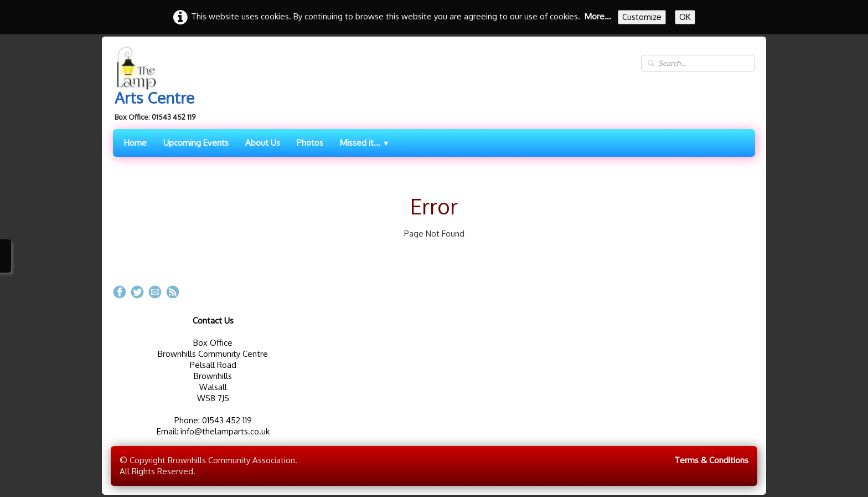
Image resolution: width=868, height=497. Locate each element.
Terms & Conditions (711, 460)
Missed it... (365, 143)
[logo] (158, 85)
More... (598, 16)
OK (685, 17)
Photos (310, 143)
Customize (642, 17)
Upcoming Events (196, 143)
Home (135, 143)
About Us (263, 143)
